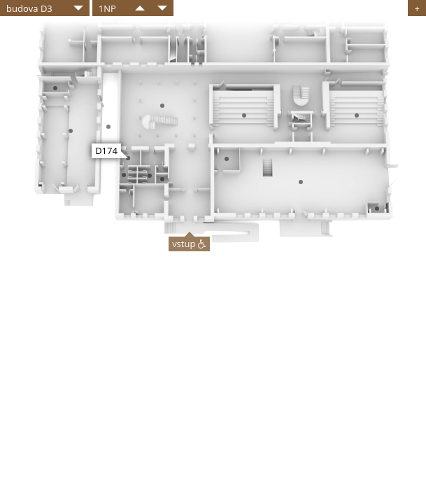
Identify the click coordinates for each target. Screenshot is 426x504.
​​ (140, 8)
